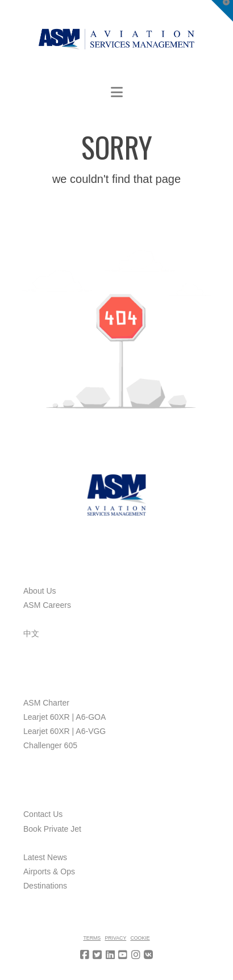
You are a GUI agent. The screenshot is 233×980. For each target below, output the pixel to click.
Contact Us (43, 814)
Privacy (115, 938)
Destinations (45, 886)
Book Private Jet (52, 829)
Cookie (140, 938)
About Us (40, 591)
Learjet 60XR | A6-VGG (65, 731)
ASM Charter (46, 703)
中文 (31, 633)
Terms (92, 938)
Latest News (45, 857)
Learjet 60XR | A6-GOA (65, 717)
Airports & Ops (49, 871)
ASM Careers (47, 605)
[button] (117, 92)
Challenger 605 (50, 745)
